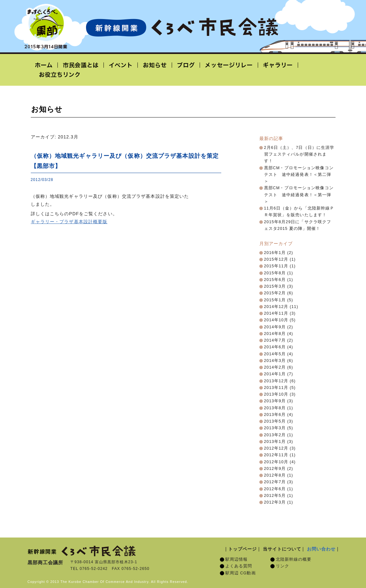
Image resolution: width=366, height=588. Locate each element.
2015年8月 (275, 273)
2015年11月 (276, 266)
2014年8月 (275, 334)
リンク (283, 566)
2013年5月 (275, 421)
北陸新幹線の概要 (294, 559)
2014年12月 (276, 307)
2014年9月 (275, 327)
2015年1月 (275, 300)
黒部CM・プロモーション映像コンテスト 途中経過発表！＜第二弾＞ (299, 175)
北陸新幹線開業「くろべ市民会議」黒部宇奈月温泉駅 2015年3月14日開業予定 (182, 27)
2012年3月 (275, 502)
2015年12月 (276, 259)
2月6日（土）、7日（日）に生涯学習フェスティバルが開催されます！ (299, 154)
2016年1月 (275, 253)
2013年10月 (276, 394)
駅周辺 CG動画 (241, 573)
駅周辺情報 (237, 559)
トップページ (243, 549)
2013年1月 (275, 442)
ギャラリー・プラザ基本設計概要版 (69, 222)
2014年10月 (276, 320)
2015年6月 (275, 280)
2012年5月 (275, 496)
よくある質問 (239, 566)
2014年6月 (275, 347)
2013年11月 (276, 388)
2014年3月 (275, 361)
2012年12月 (276, 448)
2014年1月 (275, 374)
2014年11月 (276, 313)
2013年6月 (275, 415)
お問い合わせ (321, 549)
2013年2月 (275, 435)
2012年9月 (275, 469)
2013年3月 (275, 428)
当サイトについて (282, 549)
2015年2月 (275, 293)
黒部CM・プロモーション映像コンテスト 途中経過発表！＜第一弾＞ (299, 195)
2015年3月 (275, 286)
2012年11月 (276, 455)
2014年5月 (275, 354)
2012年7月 (275, 482)
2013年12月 (276, 381)
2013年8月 (275, 408)
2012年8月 (275, 475)
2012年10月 (276, 462)
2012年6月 (275, 489)
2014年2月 (275, 367)
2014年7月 (275, 340)
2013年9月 (275, 401)
